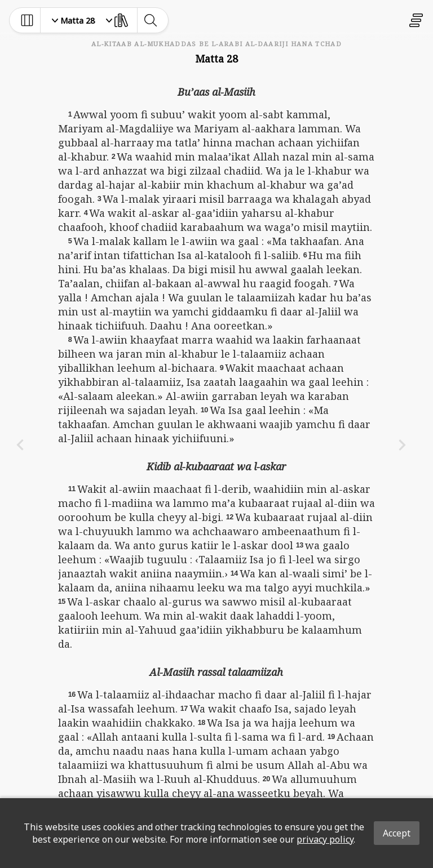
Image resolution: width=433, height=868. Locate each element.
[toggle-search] (150, 20)
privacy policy (325, 839)
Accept (397, 833)
